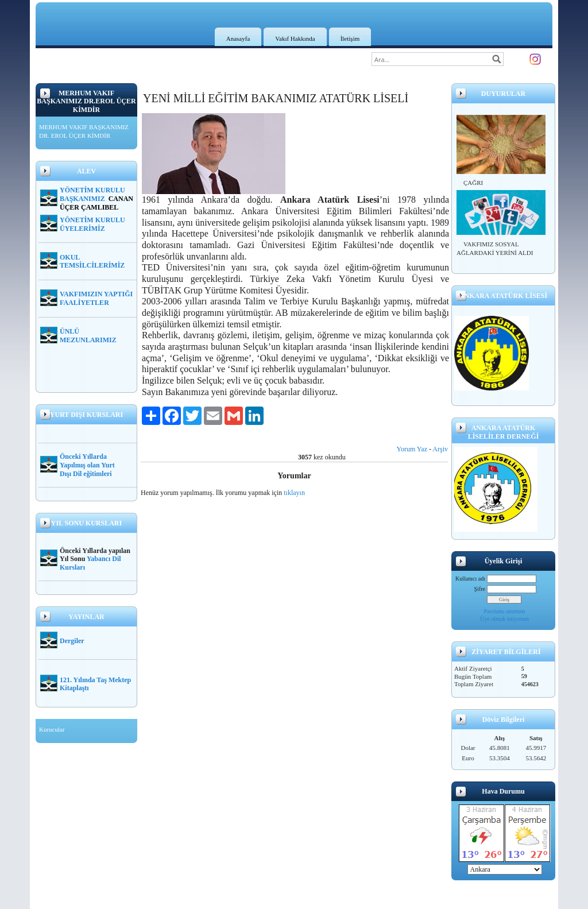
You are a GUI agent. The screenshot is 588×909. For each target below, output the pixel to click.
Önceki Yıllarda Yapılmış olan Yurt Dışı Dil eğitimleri (87, 465)
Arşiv (440, 449)
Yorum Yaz (412, 449)
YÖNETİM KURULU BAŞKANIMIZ (92, 194)
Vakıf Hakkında (295, 38)
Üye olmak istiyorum (504, 619)
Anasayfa (238, 38)
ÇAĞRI (473, 183)
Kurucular (52, 729)
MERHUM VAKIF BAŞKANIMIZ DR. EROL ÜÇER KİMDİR (84, 131)
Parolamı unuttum (505, 611)
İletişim (350, 38)
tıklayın (294, 493)
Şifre (480, 589)
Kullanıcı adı (470, 579)
